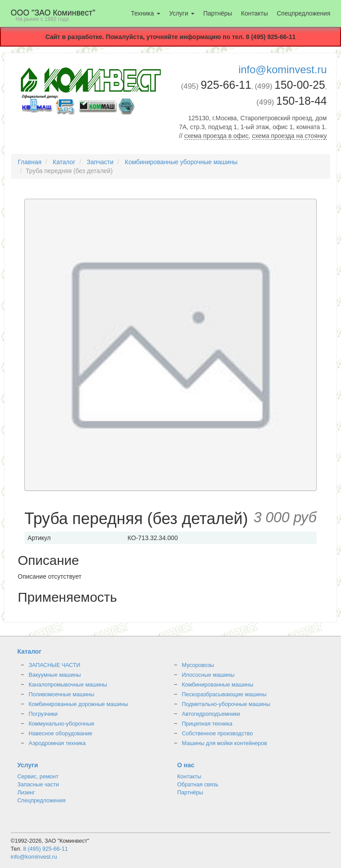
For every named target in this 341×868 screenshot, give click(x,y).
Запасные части (38, 785)
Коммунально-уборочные (62, 724)
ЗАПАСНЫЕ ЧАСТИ (55, 665)
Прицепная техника (207, 724)
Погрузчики (43, 714)
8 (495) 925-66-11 (46, 849)
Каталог (64, 162)
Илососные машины (208, 675)
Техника (146, 13)
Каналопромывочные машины (68, 685)
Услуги (182, 13)
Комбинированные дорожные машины (79, 704)
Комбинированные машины (218, 685)
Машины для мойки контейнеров (225, 743)
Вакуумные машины (55, 675)
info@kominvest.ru (283, 69)
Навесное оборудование (61, 734)
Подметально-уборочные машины (226, 704)
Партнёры (218, 13)
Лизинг (26, 793)
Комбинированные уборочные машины (181, 162)
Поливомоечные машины (62, 694)
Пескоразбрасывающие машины (224, 694)
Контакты (254, 13)
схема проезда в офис (216, 136)
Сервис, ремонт (38, 777)
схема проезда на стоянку (289, 136)
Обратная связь (198, 785)
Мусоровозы (198, 665)
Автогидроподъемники (211, 714)
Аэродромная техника (57, 743)
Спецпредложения (303, 13)
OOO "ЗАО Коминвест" (53, 15)
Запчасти (100, 162)
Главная (30, 162)
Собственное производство (218, 734)
